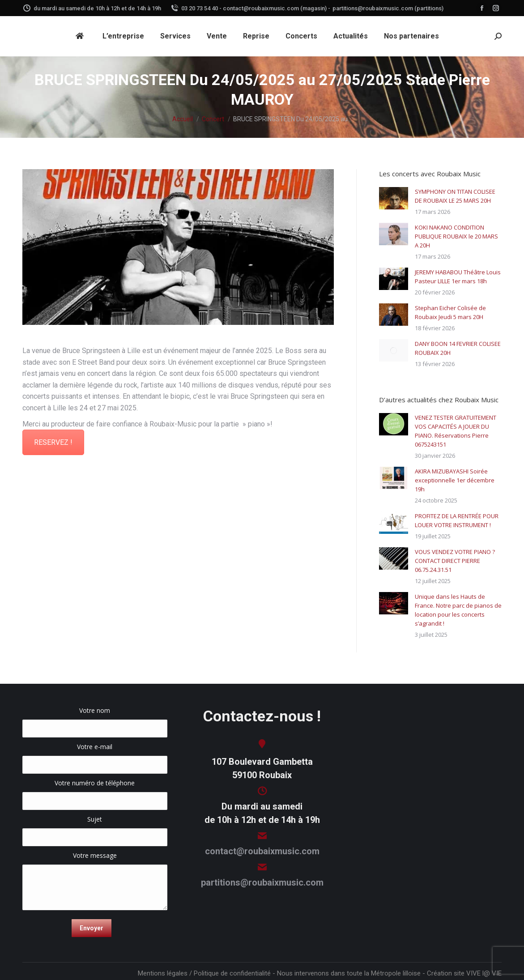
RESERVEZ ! (53, 442)
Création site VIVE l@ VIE (464, 973)
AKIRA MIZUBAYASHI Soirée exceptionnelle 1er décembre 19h (455, 480)
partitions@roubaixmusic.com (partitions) (388, 8)
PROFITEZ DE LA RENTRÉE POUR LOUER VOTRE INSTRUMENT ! (457, 520)
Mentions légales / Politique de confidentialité (204, 973)
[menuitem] (81, 36)
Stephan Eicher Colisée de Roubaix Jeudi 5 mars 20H (450, 312)
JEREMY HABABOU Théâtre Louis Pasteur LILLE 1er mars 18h (458, 277)
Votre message (95, 860)
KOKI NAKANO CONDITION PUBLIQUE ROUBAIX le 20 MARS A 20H (456, 236)
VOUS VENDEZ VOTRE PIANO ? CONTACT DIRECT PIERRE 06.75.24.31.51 (455, 561)
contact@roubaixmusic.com (262, 851)
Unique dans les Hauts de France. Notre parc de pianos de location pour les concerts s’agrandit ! (458, 610)
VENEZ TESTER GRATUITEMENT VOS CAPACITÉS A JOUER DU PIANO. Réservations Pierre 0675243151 (456, 431)
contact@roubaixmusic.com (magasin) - (277, 8)
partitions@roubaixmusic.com (262, 882)
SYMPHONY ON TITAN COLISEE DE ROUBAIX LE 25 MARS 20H (455, 196)
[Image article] (394, 198)
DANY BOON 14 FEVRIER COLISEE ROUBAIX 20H (458, 348)
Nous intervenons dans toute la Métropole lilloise (349, 973)
